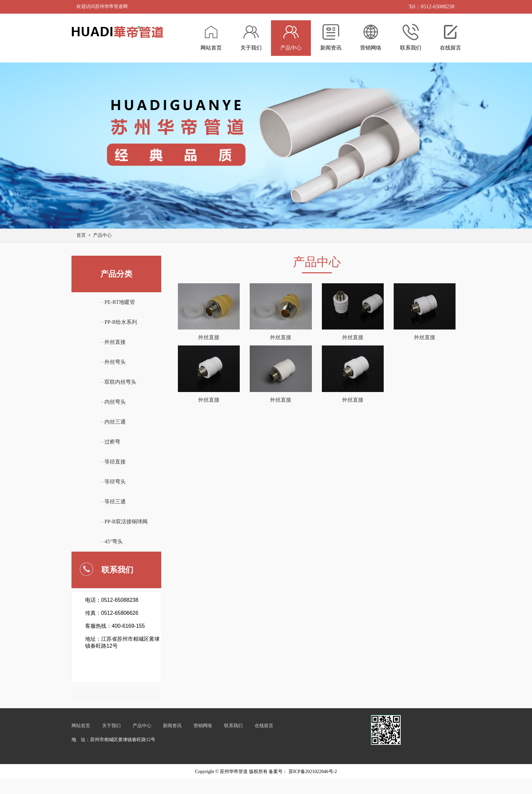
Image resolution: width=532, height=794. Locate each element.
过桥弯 (112, 442)
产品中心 (102, 235)
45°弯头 (113, 541)
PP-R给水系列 (121, 322)
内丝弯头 (115, 402)
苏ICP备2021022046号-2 (312, 772)
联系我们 (233, 726)
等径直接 (115, 462)
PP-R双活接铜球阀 (126, 522)
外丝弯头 (115, 362)
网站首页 (81, 726)
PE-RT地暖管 (120, 302)
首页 (81, 235)
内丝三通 (115, 422)
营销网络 (203, 726)
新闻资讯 (172, 726)
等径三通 (115, 502)
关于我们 (111, 726)
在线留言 (264, 726)
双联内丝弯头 (120, 382)
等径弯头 (115, 482)
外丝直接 (115, 342)
